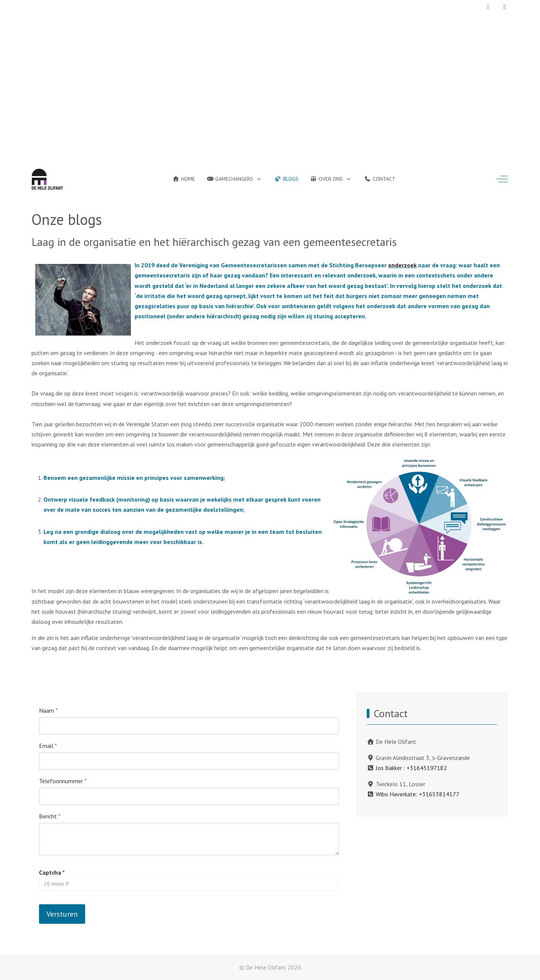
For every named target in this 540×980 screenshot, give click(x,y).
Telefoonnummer (63, 781)
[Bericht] (189, 839)
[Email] (189, 761)
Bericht (50, 816)
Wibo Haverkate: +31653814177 (418, 794)
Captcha (52, 872)
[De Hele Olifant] (47, 179)
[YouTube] (505, 7)
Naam (48, 710)
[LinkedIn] (488, 7)
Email (48, 746)
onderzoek (402, 265)
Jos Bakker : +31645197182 (411, 768)
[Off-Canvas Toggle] (502, 179)
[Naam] (189, 726)
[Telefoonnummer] (189, 796)
